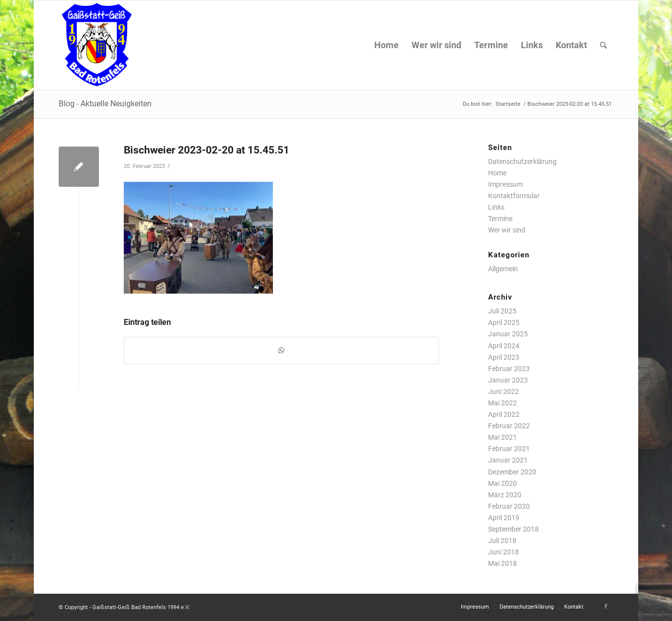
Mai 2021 (503, 437)
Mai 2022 (503, 403)
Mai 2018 (503, 563)
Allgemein (503, 269)
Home (497, 173)
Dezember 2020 (512, 472)
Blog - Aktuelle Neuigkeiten (105, 104)
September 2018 (513, 529)
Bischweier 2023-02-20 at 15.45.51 (207, 150)
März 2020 (505, 495)
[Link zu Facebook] (606, 607)
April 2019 (504, 518)
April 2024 (504, 346)
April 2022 (504, 414)
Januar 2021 (508, 460)
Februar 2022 (509, 426)
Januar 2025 (508, 334)
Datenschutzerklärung (522, 161)
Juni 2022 (504, 391)
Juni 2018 (504, 552)
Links (496, 207)
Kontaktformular (514, 196)
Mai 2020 (503, 483)
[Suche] (603, 45)
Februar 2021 (509, 449)
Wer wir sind (507, 230)
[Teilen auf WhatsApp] (281, 350)
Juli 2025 (502, 311)
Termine (500, 219)
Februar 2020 (509, 506)
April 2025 (504, 322)
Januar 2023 (508, 380)
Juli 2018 (502, 541)
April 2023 (504, 357)
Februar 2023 (509, 369)
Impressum (505, 184)
